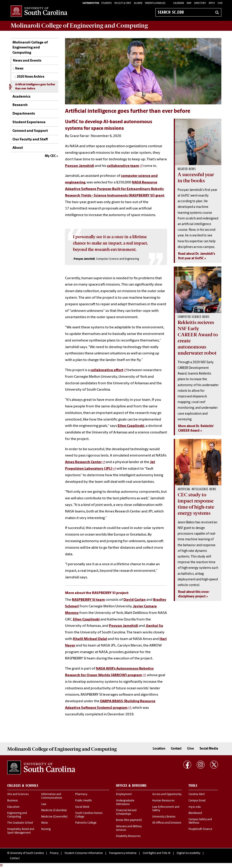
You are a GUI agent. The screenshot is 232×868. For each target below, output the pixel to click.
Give (220, 3)
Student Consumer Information (84, 853)
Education (13, 807)
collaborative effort (107, 370)
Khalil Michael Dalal (90, 639)
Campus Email (197, 801)
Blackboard (195, 813)
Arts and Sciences (18, 794)
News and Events (27, 61)
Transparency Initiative (123, 853)
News (19, 69)
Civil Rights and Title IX (157, 853)
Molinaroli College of (79, 26)
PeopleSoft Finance (200, 829)
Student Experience (29, 122)
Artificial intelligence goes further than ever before (35, 87)
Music (45, 823)
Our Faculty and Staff (30, 139)
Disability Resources (128, 836)
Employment (124, 794)
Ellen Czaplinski (131, 426)
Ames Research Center (83, 462)
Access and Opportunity (167, 794)
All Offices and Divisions (167, 823)
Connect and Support (30, 131)
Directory (200, 3)
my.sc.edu (195, 807)
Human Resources (163, 801)
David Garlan (135, 600)
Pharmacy (81, 794)
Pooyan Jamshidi (80, 166)
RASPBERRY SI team (88, 600)
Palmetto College (86, 823)
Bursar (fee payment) (129, 820)
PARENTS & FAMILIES (155, 3)
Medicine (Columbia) (54, 810)
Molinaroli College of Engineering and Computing (30, 48)
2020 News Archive (31, 77)
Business (12, 801)
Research (20, 105)
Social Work (82, 807)
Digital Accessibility (188, 853)
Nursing (46, 829)
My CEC (50, 156)
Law (44, 804)
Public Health (83, 801)
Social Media (209, 749)
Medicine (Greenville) (54, 817)
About (18, 148)
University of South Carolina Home (39, 11)
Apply (212, 3)
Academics (21, 97)
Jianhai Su (154, 626)
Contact (176, 749)
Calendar (179, 3)
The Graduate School (20, 823)
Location (159, 749)
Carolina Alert (197, 794)
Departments (24, 114)
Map (189, 3)
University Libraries (164, 817)
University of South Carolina (27, 853)
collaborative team (123, 166)
